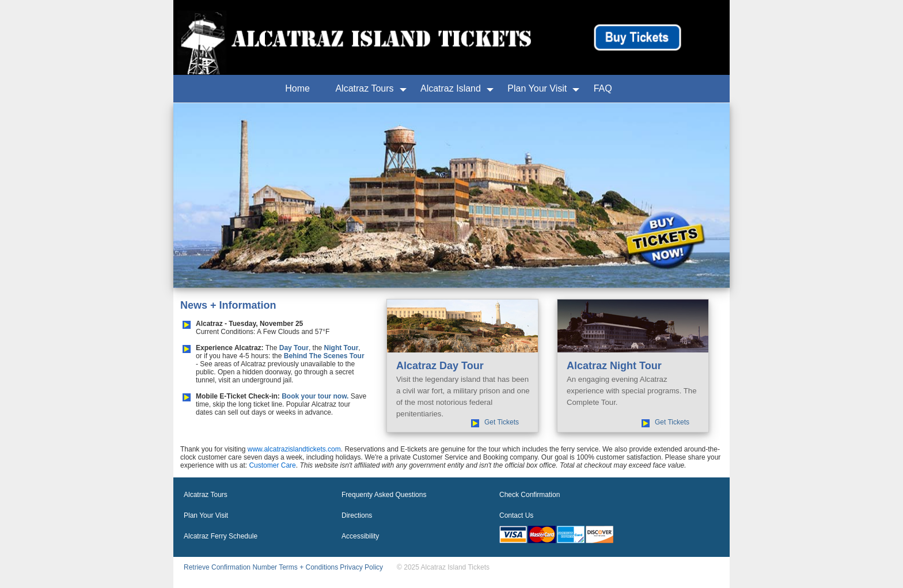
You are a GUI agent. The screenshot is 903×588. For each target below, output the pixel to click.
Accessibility (360, 536)
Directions (357, 515)
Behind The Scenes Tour (324, 356)
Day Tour (294, 348)
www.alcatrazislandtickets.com (294, 449)
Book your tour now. (315, 396)
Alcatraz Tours (364, 88)
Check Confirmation (530, 495)
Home (297, 88)
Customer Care (272, 465)
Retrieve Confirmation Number (230, 567)
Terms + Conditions (308, 567)
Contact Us (516, 515)
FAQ (603, 88)
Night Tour (342, 348)
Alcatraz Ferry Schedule (221, 536)
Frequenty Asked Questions (384, 495)
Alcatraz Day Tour (440, 366)
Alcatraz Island (451, 88)
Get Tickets (502, 422)
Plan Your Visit (537, 88)
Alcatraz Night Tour (614, 366)
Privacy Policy (361, 567)
